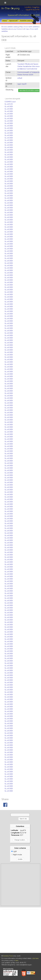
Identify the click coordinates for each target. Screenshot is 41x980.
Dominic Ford (8, 956)
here (17, 961)
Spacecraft (13, 21)
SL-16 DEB (9, 106)
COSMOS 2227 (10, 102)
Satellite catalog (26, 21)
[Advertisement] (20, 885)
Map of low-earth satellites (29, 27)
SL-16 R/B (9, 104)
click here (35, 958)
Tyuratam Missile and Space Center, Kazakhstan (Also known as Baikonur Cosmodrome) (29, 66)
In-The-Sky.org (10, 8)
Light (14, 851)
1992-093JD (22, 84)
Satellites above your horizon (12, 29)
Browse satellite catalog (10, 27)
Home (5, 21)
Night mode (17, 855)
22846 (20, 78)
